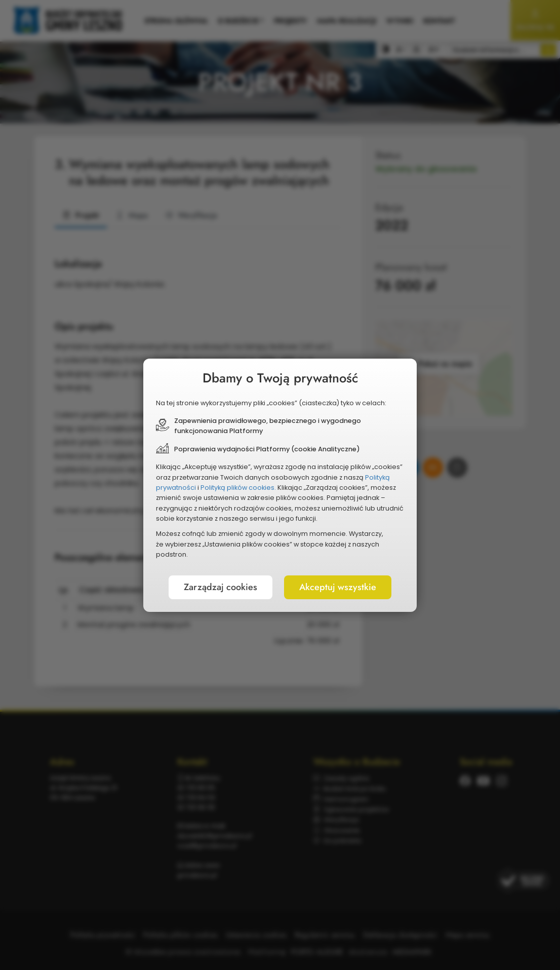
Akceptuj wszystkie (338, 587)
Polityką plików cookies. (238, 488)
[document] (280, 485)
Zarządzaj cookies (221, 587)
